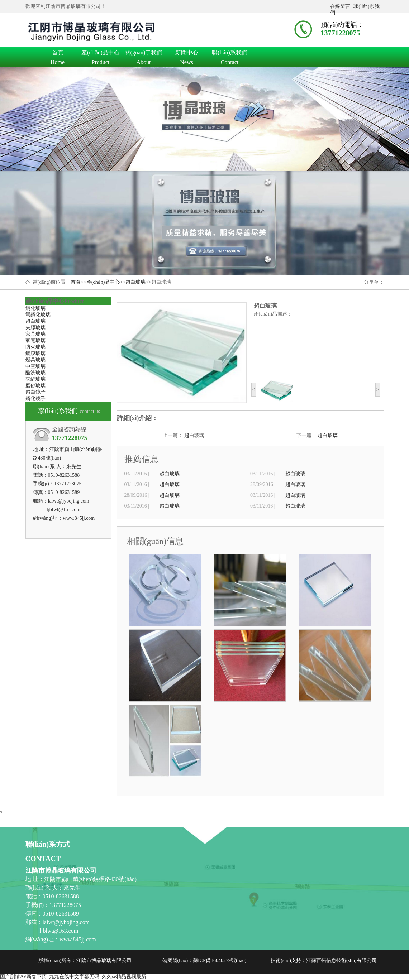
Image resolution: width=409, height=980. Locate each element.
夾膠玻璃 (35, 328)
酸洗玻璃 (35, 373)
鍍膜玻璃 (35, 353)
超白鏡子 (35, 392)
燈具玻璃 (35, 360)
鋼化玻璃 (35, 308)
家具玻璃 (35, 334)
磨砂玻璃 (35, 386)
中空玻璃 (35, 366)
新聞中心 (187, 54)
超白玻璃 (135, 282)
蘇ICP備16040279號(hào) (220, 960)
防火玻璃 (35, 347)
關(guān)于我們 (144, 54)
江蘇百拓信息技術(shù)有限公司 (341, 960)
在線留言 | (342, 6)
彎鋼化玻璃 (38, 315)
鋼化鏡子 (35, 398)
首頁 (58, 54)
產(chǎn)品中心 (101, 54)
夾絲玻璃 (35, 379)
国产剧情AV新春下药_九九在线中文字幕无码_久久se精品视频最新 (73, 977)
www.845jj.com (79, 518)
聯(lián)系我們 (230, 54)
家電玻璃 (35, 340)
